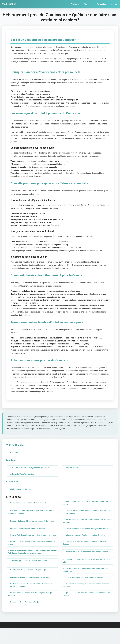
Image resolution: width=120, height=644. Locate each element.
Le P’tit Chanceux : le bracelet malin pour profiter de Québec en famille (31, 609)
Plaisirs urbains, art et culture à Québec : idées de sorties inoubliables (85, 583)
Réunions (88, 4)
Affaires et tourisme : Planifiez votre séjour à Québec (88, 544)
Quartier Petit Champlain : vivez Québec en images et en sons (31, 544)
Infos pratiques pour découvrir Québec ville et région (87, 591)
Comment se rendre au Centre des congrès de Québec (33, 591)
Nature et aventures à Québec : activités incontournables (81, 564)
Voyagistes (101, 4)
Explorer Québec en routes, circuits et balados (29, 534)
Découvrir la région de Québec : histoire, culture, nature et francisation (87, 599)
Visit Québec (9, 4)
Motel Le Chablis (73, 468)
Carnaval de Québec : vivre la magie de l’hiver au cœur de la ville (87, 573)
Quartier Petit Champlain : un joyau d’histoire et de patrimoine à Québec (85, 524)
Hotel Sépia (15, 453)
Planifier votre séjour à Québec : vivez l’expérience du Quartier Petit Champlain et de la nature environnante (31, 564)
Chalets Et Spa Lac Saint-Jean (23, 491)
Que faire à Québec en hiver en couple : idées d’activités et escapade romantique (32, 515)
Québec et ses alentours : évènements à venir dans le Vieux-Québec (86, 609)
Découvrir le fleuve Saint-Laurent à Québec (28, 617)
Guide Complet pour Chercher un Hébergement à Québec (85, 534)
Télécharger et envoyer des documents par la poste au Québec (87, 554)
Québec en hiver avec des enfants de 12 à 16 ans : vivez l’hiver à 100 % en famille (32, 599)
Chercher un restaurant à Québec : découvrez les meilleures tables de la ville (85, 515)
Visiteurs (75, 4)
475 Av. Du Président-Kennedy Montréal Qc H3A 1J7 (32, 468)
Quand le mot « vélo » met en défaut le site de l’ (30, 505)
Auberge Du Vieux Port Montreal (24, 475)
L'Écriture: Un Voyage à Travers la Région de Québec (32, 583)
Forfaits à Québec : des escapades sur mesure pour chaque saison (30, 554)
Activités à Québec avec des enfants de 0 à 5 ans (31, 573)
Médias (114, 4)
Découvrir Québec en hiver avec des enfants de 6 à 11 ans (31, 524)
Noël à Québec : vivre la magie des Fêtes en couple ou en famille (87, 505)
